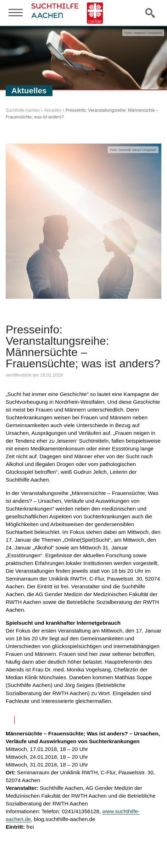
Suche (151, 13)
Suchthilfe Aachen (23, 110)
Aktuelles (53, 110)
